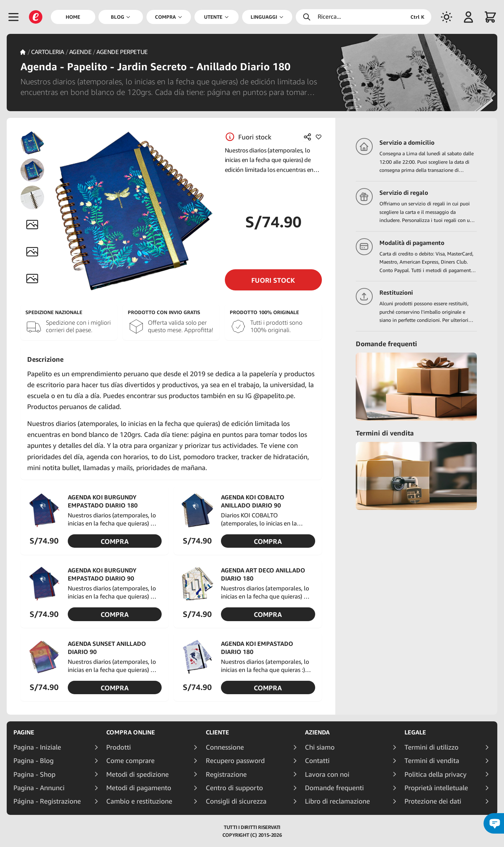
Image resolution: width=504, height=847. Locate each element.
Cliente (217, 732)
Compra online (131, 732)
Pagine (24, 732)
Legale (415, 732)
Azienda (317, 732)
